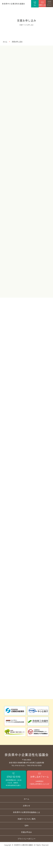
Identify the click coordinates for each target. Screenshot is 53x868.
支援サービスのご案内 (26, 836)
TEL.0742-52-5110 (18, 778)
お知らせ (26, 821)
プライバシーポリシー (27, 858)
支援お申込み (26, 851)
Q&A (26, 843)
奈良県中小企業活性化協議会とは (27, 828)
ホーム (5, 42)
